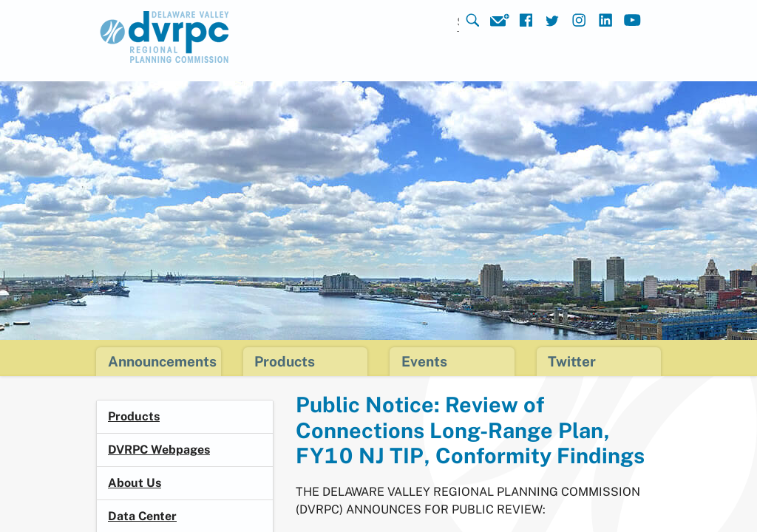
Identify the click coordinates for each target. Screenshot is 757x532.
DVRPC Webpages (159, 450)
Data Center (142, 516)
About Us (135, 483)
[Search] (439, 23)
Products (134, 416)
